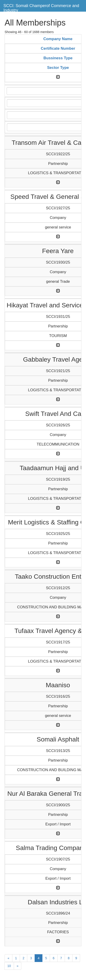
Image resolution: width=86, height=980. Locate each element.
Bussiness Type (58, 58)
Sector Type (58, 68)
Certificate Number (58, 48)
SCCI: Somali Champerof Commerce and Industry (41, 7)
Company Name (58, 39)
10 (9, 966)
